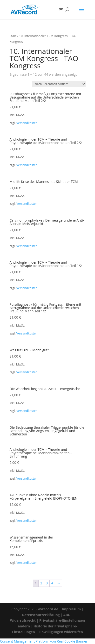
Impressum (71, 609)
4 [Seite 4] (52, 583)
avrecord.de (48, 609)
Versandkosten (27, 123)
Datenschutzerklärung (41, 615)
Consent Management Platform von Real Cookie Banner (44, 641)
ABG (67, 615)
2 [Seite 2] (41, 583)
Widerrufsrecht (23, 620)
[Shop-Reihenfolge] (59, 84)
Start (13, 36)
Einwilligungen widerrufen (61, 632)
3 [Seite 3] (47, 583)
